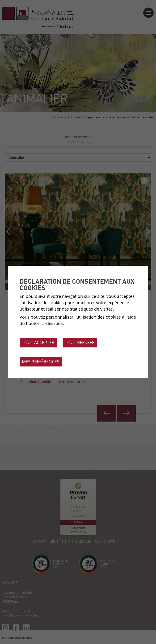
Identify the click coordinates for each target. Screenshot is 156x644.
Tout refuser (80, 342)
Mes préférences (41, 361)
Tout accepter (38, 342)
